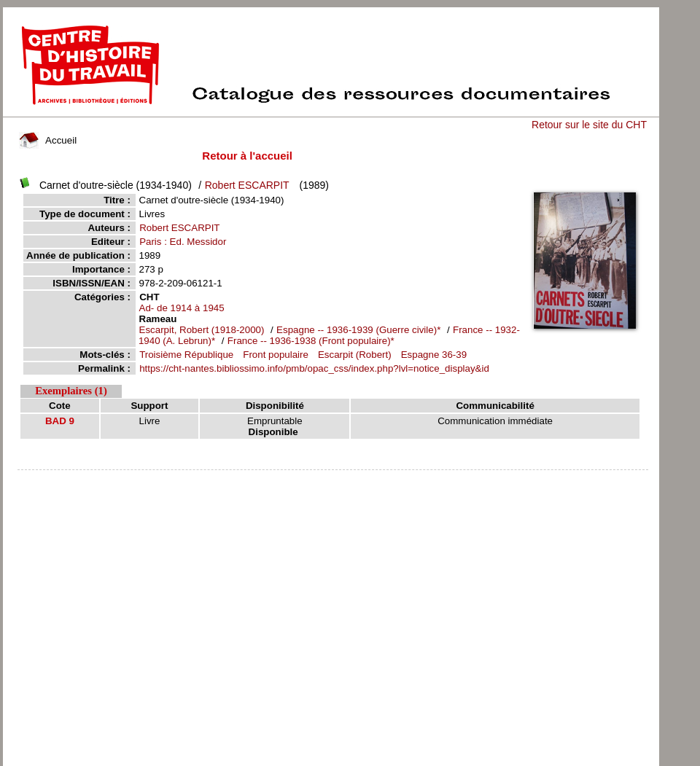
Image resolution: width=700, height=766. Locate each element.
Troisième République (186, 355)
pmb (332, 479)
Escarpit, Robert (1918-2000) (202, 330)
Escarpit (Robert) (355, 355)
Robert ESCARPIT (247, 185)
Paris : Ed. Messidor (183, 242)
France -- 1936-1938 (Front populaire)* (311, 341)
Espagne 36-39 (434, 355)
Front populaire (276, 355)
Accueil (48, 140)
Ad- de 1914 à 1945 (182, 308)
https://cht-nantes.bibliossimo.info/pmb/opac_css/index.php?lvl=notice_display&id (314, 368)
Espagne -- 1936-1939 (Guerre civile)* (360, 330)
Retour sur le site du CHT (589, 125)
